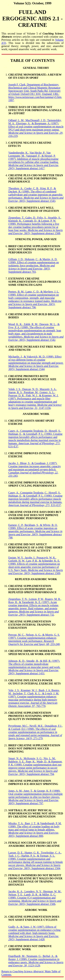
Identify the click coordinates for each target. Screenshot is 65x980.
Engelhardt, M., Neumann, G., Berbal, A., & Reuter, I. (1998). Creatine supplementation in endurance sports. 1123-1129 (36, 961)
